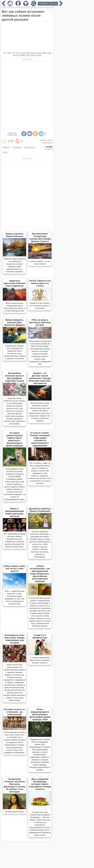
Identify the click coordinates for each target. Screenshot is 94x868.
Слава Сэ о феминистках (40, 636)
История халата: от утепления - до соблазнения (14, 712)
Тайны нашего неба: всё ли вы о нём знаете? (14, 569)
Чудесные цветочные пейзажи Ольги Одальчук (15, 283)
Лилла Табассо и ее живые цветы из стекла (40, 283)
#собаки (43, 140)
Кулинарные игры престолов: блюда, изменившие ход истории (15, 639)
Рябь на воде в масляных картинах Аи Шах (40, 322)
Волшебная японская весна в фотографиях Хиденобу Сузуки (15, 377)
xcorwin (49, 147)
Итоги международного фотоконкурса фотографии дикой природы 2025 (40, 714)
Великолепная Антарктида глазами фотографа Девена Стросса (40, 237)
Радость (6, 147)
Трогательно (30, 147)
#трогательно (47, 143)
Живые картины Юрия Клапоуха (15, 235)
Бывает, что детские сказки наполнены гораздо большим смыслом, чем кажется (40, 378)
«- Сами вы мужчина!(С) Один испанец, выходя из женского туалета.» (40, 660)
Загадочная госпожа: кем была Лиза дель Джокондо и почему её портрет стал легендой (14, 785)
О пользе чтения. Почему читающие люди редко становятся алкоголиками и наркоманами (40, 439)
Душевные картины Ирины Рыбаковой (40, 510)
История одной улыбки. (14, 812)
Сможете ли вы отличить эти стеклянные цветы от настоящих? (40, 306)
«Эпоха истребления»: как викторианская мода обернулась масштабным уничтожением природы (40, 574)
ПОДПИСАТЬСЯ (48, 4)
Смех (5, 152)
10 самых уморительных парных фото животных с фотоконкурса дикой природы (15, 439)
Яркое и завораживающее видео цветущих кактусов (14, 512)
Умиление (17, 147)
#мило (50, 140)
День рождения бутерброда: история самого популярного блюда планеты (40, 784)
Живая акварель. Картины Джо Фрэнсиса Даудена (15, 322)
